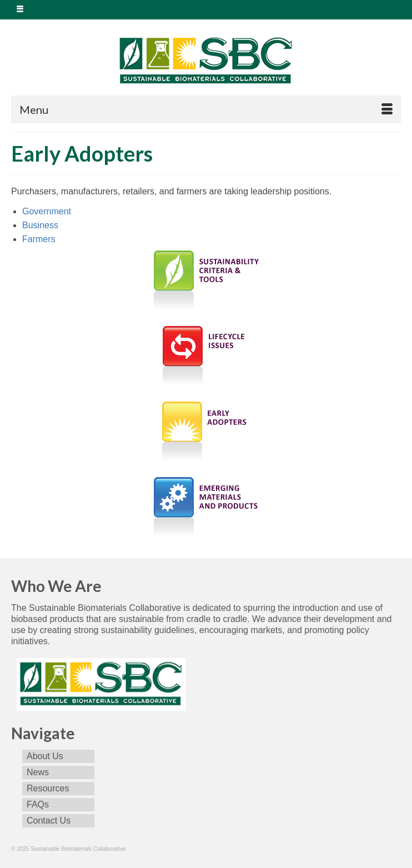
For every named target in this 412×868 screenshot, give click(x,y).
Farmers (39, 239)
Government (47, 211)
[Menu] (206, 109)
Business (40, 225)
